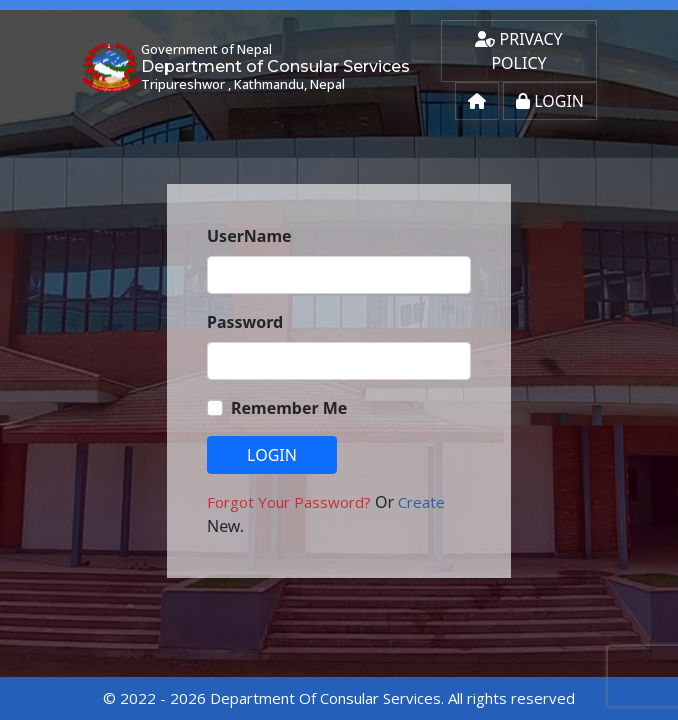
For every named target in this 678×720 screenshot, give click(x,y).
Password (245, 322)
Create (421, 502)
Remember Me (289, 408)
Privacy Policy (518, 51)
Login (550, 101)
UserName (249, 236)
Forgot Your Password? (291, 502)
